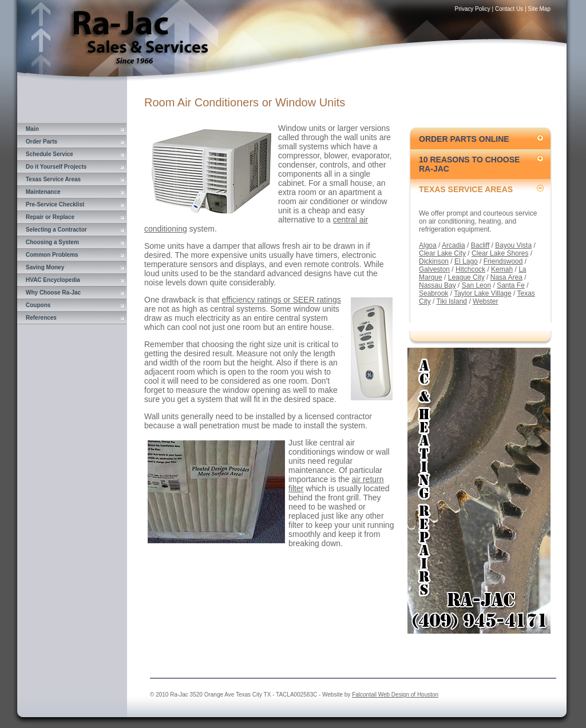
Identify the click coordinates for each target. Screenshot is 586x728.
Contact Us (509, 9)
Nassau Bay (437, 285)
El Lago (466, 261)
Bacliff (480, 245)
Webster (485, 301)
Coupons (38, 305)
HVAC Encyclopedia (53, 280)
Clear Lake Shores (500, 253)
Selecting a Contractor (56, 230)
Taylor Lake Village (483, 293)
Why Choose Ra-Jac (53, 293)
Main (32, 129)
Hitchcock (470, 269)
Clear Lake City (442, 253)
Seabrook (433, 293)
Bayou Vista (513, 245)
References (41, 318)
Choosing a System (52, 242)
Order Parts (41, 142)
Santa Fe (511, 285)
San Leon (476, 285)
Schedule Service (50, 154)
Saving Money (45, 267)
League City (466, 277)
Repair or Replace (50, 217)
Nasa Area (506, 277)
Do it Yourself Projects (56, 167)
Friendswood (503, 261)
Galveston (434, 269)
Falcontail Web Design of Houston (395, 695)
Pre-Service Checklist (55, 204)
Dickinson (434, 261)
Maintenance (43, 192)
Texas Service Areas (53, 179)
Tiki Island (452, 301)
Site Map (539, 9)
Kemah (502, 269)
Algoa (428, 245)
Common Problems (52, 255)
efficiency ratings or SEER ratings (281, 300)
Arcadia (454, 245)
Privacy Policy (473, 9)
